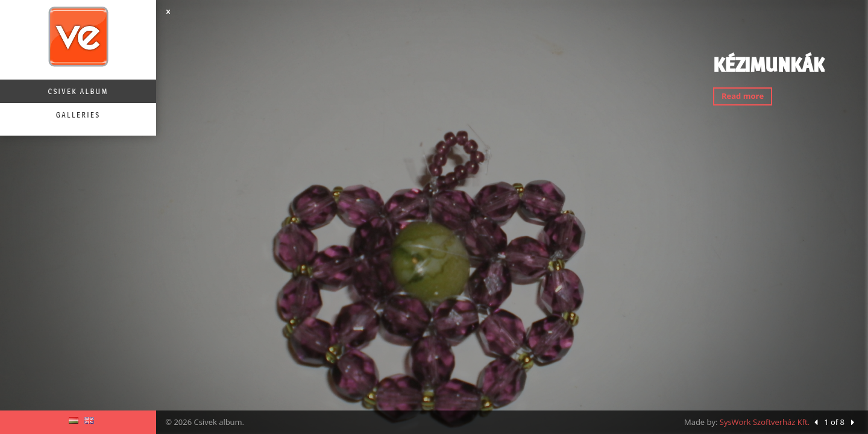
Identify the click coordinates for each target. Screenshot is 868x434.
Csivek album (78, 91)
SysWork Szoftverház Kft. (765, 422)
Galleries (78, 115)
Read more (743, 96)
